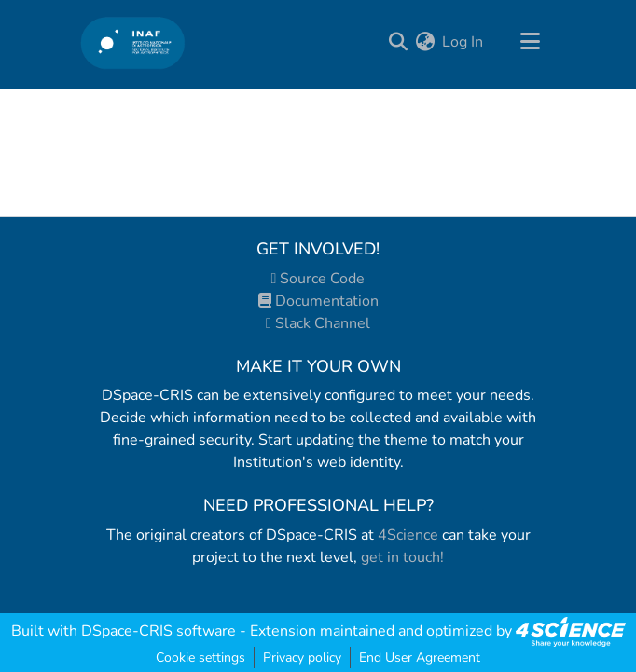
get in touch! (402, 557)
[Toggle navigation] (530, 42)
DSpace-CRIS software (159, 631)
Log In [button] (463, 42)
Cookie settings (200, 658)
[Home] (133, 42)
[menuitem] (425, 42)
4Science (408, 535)
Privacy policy (302, 658)
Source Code (318, 279)
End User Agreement (420, 658)
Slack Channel (318, 323)
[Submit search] (398, 42)
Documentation (318, 301)
